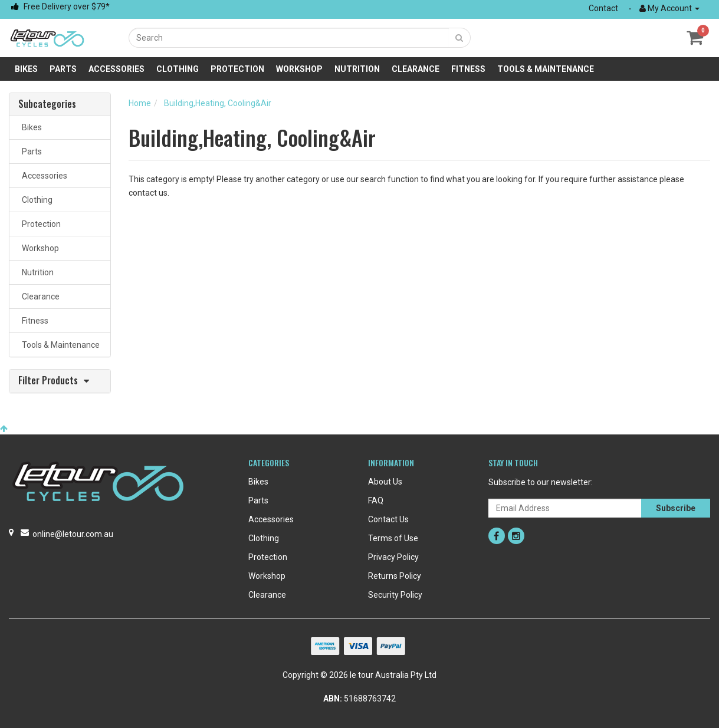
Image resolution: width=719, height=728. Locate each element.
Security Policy (395, 595)
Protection (237, 69)
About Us (385, 482)
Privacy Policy (393, 557)
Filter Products (48, 381)
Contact (603, 8)
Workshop (299, 69)
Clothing (178, 69)
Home (140, 103)
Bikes (26, 69)
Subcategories (47, 104)
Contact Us (388, 519)
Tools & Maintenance (546, 69)
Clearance (416, 69)
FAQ (376, 500)
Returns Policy (395, 576)
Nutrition (357, 69)
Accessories (116, 69)
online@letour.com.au (73, 534)
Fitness (468, 69)
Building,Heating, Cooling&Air (218, 103)
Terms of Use (393, 538)
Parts (63, 69)
